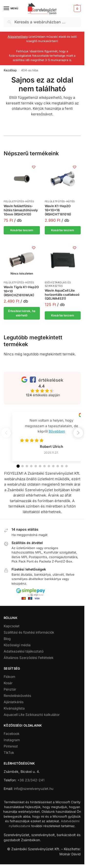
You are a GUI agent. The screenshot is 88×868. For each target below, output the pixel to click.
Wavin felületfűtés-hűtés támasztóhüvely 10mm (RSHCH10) (21, 210)
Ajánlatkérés (14, 702)
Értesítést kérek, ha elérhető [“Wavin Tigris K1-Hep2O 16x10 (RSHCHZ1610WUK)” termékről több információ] (22, 313)
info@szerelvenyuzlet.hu (34, 789)
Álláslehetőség (18, 37)
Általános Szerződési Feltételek (29, 658)
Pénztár (10, 689)
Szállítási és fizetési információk (29, 632)
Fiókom (9, 677)
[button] (77, 9)
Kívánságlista (14, 708)
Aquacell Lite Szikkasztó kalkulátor (32, 715)
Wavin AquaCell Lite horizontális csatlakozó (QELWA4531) (62, 295)
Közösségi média (17, 645)
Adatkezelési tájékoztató (24, 651)
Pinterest (11, 746)
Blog (7, 639)
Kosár (8, 683)
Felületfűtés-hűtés (19, 201)
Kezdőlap (10, 70)
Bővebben (57, 431)
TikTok (9, 753)
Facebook (12, 734)
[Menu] (11, 9)
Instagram (12, 740)
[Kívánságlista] (34, 167)
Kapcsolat (12, 626)
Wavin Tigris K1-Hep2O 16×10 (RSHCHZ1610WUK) (21, 291)
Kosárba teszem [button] (22, 230)
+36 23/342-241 (31, 780)
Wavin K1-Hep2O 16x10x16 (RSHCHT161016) (58, 210)
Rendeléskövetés (17, 696)
